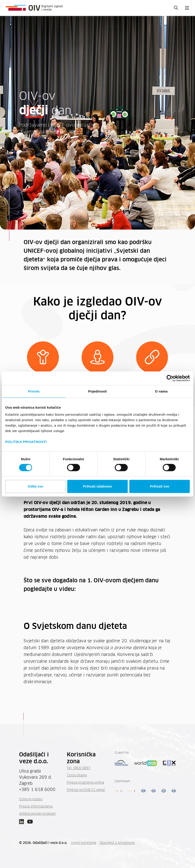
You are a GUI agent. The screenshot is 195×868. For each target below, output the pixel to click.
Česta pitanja (77, 775)
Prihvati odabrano (97, 486)
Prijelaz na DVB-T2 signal (86, 790)
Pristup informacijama (36, 807)
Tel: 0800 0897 (79, 768)
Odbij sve (35, 486)
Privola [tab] (34, 391)
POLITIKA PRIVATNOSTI (26, 442)
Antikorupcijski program (37, 814)
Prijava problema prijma (85, 783)
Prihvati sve (160, 486)
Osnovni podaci (31, 799)
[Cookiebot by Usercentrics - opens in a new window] (170, 378)
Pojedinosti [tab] (97, 391)
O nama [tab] (161, 391)
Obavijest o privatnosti (117, 843)
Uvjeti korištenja (84, 843)
